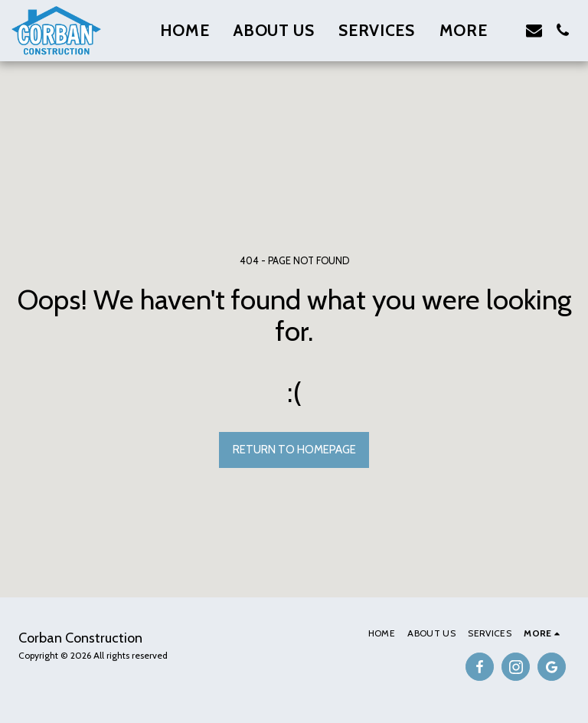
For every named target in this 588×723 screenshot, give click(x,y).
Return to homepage (294, 450)
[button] (534, 30)
